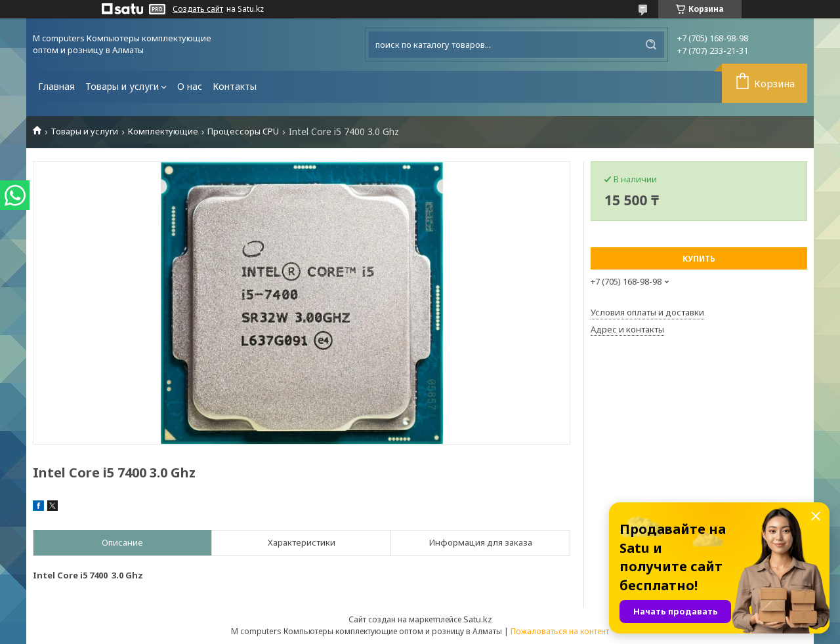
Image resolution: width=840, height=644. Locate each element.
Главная (56, 86)
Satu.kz (478, 619)
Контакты (235, 86)
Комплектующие (163, 131)
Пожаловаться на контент (560, 631)
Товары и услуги (122, 86)
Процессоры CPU (243, 131)
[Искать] (651, 45)
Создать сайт (198, 9)
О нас (190, 86)
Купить (699, 259)
